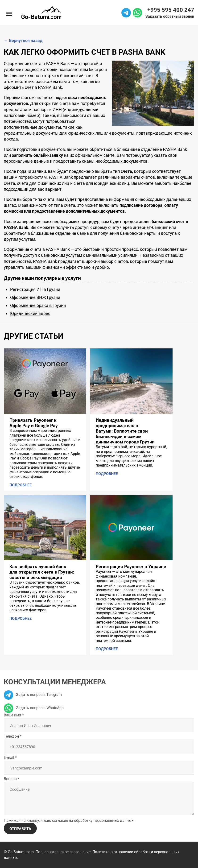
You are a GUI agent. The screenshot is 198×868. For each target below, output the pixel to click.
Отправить (20, 829)
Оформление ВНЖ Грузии (35, 297)
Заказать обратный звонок (170, 16)
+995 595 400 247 (171, 10)
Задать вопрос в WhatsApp (34, 708)
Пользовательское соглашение (63, 852)
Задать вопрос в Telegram (33, 695)
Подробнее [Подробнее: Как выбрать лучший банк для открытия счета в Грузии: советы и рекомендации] (21, 618)
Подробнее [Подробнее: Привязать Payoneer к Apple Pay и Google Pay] (21, 485)
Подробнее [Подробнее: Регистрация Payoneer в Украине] (107, 649)
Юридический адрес (30, 313)
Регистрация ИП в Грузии (35, 289)
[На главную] (41, 12)
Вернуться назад (23, 40)
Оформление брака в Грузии (38, 305)
